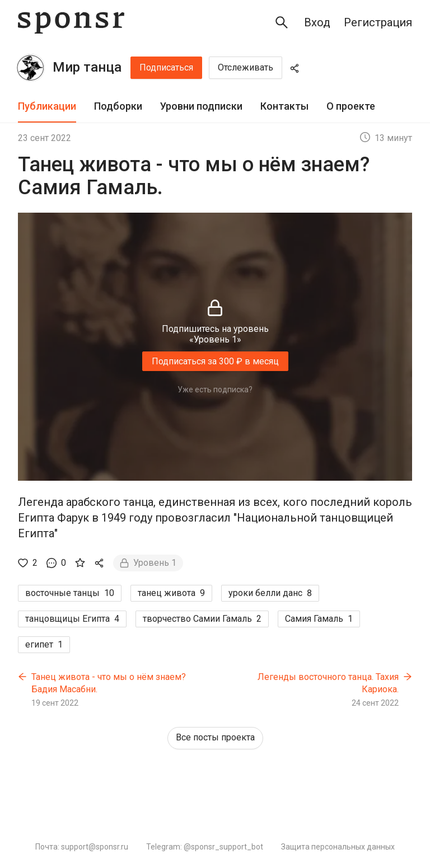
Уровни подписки (201, 106)
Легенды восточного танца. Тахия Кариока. (328, 683)
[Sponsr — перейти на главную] (71, 23)
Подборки (118, 106)
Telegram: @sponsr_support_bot (205, 847)
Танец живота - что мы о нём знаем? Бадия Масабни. (109, 683)
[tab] (47, 107)
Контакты (284, 106)
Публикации (47, 106)
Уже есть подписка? (215, 390)
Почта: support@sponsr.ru (82, 847)
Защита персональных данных (338, 847)
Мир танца (87, 67)
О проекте (351, 106)
